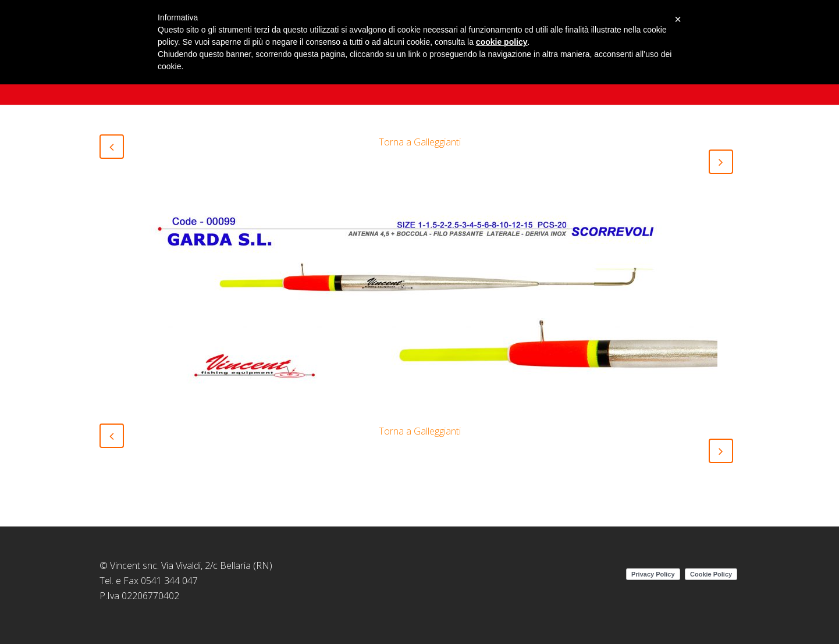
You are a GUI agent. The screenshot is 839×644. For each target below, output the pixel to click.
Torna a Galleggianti (420, 142)
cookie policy (502, 42)
